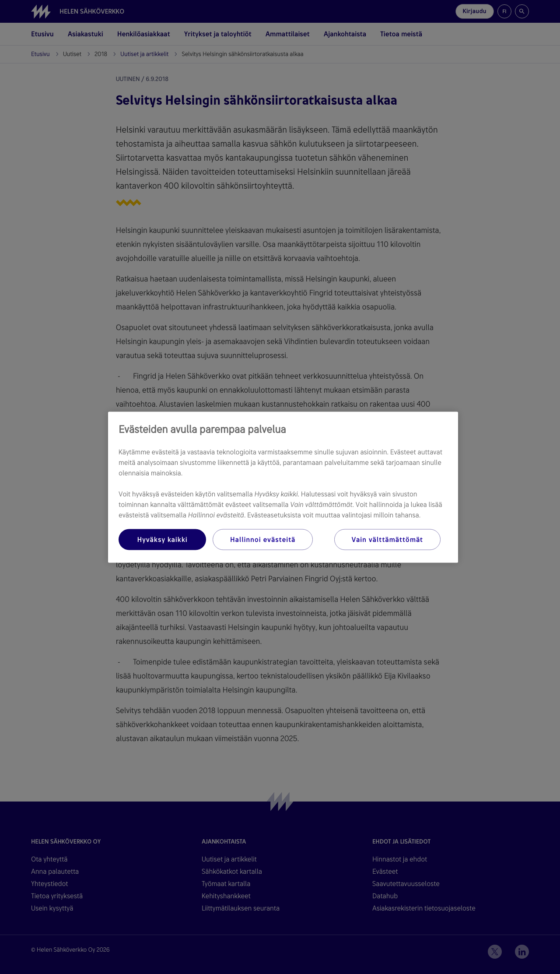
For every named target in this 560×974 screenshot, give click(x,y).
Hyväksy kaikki (162, 539)
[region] (283, 487)
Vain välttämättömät (387, 539)
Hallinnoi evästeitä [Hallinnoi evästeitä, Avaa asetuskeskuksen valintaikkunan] (263, 539)
